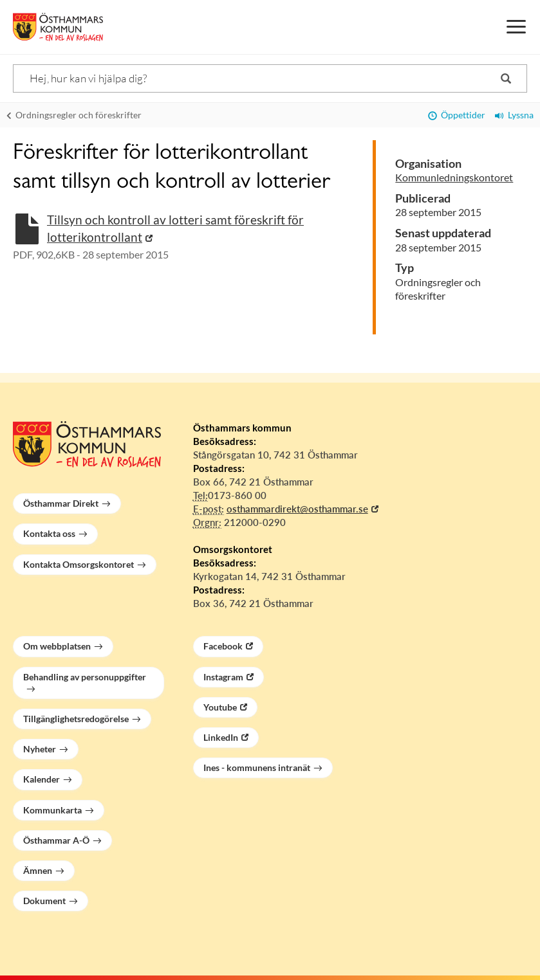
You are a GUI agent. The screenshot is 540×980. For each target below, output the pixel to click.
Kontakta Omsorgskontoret (79, 564)
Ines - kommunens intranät (257, 767)
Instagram (223, 677)
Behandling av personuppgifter (85, 677)
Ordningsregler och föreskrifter (74, 115)
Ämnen (38, 870)
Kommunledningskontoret (454, 177)
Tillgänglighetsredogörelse (76, 719)
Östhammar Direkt (61, 503)
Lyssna (514, 115)
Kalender (42, 779)
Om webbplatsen (57, 646)
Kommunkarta (52, 810)
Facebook (223, 646)
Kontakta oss (49, 533)
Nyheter (40, 749)
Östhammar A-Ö (56, 840)
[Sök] (270, 78)
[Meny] (516, 27)
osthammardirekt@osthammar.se (297, 509)
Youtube (220, 707)
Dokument (44, 901)
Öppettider (457, 115)
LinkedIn (221, 737)
